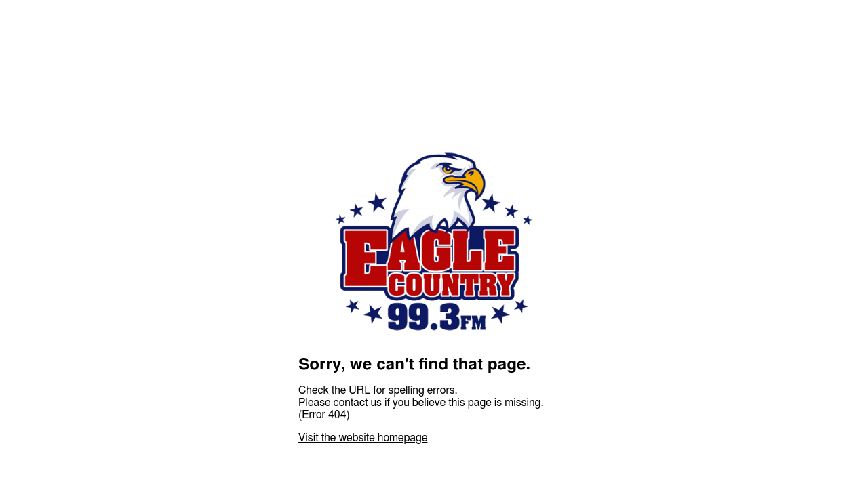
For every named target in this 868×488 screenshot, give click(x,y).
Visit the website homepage (363, 438)
